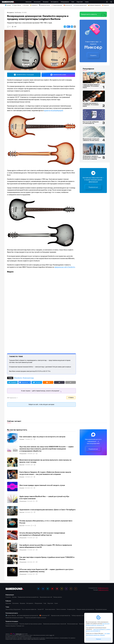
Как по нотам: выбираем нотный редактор (91, 123)
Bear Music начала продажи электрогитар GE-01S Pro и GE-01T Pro (30, 371)
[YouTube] (52, 589)
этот (51, 635)
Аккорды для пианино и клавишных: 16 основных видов (91, 105)
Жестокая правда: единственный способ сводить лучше (42, 485)
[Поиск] (110, 2)
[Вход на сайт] (107, 2)
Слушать (93, 55)
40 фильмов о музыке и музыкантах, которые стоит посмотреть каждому (92, 158)
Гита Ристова (18, 13)
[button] (65, 27)
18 (33, 526)
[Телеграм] (38, 589)
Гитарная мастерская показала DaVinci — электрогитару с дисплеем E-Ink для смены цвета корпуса (40, 367)
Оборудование (23, 454)
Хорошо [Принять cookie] (98, 639)
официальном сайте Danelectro (65, 267)
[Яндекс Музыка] (62, 589)
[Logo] (8, 2)
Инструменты (11, 13)
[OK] (71, 589)
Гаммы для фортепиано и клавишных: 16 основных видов (91, 86)
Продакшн (22, 439)
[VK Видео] (57, 589)
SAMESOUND (19, 634)
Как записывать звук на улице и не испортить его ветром (42, 437)
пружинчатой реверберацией (53, 111)
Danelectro (19, 378)
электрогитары (29, 378)
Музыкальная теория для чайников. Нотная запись (91, 140)
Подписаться (93, 187)
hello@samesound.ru (103, 588)
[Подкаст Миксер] (66, 589)
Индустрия (22, 465)
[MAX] (48, 589)
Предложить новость (89, 14)
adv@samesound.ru (103, 590)
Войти (71, 398)
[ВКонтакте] (43, 589)
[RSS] (76, 589)
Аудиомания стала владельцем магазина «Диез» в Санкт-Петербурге (47, 510)
